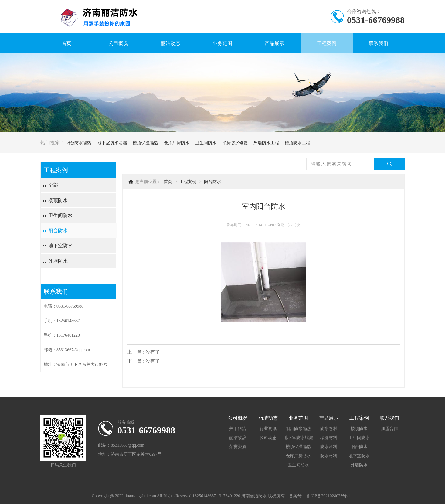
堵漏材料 (329, 438)
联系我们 (379, 43)
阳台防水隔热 (79, 143)
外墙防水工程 (266, 143)
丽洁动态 (171, 43)
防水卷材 (329, 429)
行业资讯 (268, 429)
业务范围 (222, 43)
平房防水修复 (235, 143)
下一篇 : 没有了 (144, 361)
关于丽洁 (238, 429)
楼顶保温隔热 (145, 143)
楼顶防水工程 (297, 143)
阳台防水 (58, 231)
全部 (53, 185)
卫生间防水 (206, 143)
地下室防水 (60, 246)
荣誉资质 (238, 447)
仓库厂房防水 (177, 143)
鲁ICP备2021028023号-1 (328, 496)
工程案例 (327, 43)
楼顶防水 (58, 200)
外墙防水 (58, 261)
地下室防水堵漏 (112, 143)
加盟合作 (389, 429)
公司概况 (118, 43)
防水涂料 (329, 447)
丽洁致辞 (238, 438)
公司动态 (268, 438)
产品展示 (274, 43)
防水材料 (329, 456)
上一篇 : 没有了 (144, 352)
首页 (66, 43)
